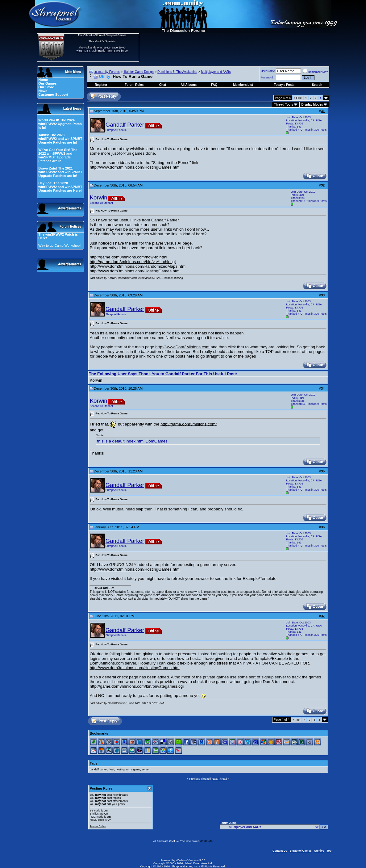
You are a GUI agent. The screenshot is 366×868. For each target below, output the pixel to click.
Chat (163, 85)
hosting (120, 769)
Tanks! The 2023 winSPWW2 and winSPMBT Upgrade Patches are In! (60, 139)
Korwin (99, 197)
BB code (95, 811)
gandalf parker (99, 769)
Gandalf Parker (125, 125)
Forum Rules (98, 826)
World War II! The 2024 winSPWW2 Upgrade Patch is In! (60, 124)
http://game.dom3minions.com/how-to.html (129, 257)
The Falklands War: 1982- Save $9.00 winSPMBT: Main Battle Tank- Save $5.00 (102, 49)
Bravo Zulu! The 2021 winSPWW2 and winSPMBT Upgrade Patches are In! (60, 172)
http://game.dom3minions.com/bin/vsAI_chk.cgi (133, 262)
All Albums (189, 85)
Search (317, 85)
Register (101, 85)
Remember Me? (316, 72)
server (146, 769)
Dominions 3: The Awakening (177, 72)
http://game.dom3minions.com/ (189, 424)
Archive (319, 851)
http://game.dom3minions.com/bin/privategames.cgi (137, 686)
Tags (94, 763)
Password (267, 78)
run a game (133, 769)
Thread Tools (284, 105)
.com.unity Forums (107, 72)
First (298, 98)
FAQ (214, 85)
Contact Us (280, 851)
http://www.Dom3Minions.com (182, 347)
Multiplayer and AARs (216, 72)
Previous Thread (199, 779)
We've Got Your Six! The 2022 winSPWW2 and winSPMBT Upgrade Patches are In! (58, 155)
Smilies (94, 814)
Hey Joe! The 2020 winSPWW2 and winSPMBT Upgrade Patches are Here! (60, 187)
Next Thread (219, 779)
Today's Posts (284, 85)
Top (329, 851)
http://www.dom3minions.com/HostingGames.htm (135, 167)
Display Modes (312, 105)
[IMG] (93, 817)
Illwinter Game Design (139, 72)
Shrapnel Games (300, 851)
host (112, 769)
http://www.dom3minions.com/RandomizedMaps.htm (138, 266)
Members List (243, 85)
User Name (268, 71)
